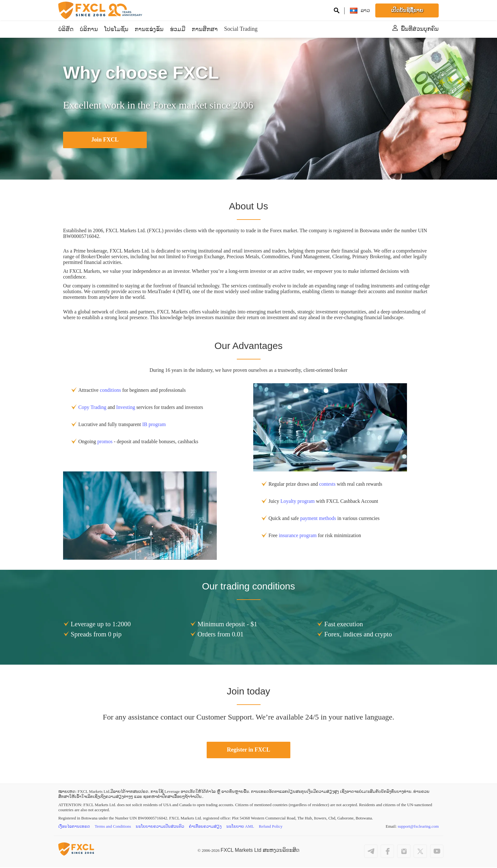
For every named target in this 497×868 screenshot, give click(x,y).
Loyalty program (298, 501)
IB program (154, 425)
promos (105, 442)
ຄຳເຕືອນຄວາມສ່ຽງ (206, 827)
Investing (126, 408)
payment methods (318, 519)
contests (327, 484)
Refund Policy (271, 827)
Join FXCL (105, 140)
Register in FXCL (249, 750)
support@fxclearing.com (418, 827)
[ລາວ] (365, 10)
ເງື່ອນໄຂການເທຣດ (74, 827)
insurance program (298, 536)
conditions (110, 390)
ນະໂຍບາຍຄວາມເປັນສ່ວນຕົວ (160, 827)
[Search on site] (337, 11)
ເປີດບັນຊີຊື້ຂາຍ (407, 10)
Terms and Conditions (113, 827)
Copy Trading (92, 408)
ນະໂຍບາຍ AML (241, 827)
